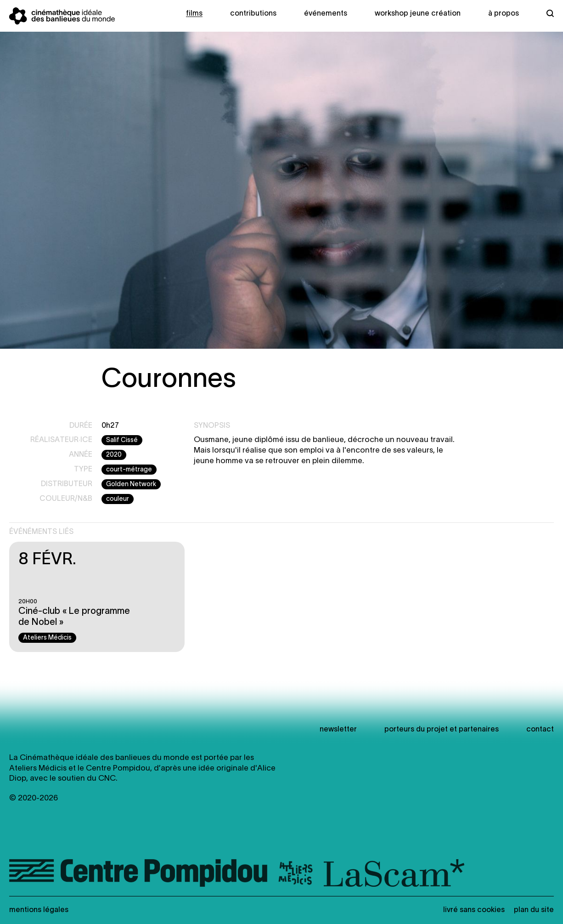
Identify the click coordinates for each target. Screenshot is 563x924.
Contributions (253, 14)
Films (194, 14)
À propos (504, 14)
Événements (326, 14)
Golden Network (131, 485)
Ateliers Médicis (47, 638)
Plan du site (534, 910)
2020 (114, 455)
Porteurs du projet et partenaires (442, 730)
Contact (540, 730)
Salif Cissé (122, 440)
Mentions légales (39, 910)
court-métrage (129, 470)
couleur (118, 499)
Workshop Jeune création (418, 14)
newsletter (338, 730)
